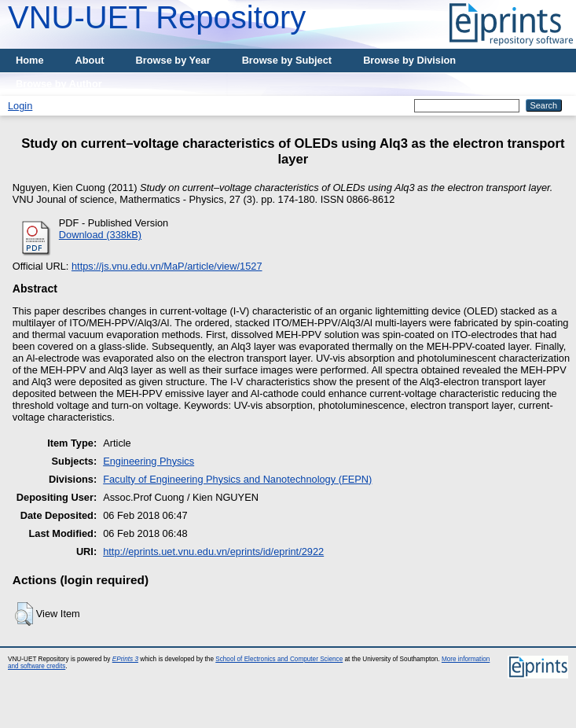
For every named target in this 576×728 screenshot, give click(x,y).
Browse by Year (173, 60)
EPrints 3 (125, 659)
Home (30, 60)
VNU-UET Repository (157, 17)
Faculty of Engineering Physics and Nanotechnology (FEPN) (237, 479)
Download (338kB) (100, 235)
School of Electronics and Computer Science (279, 659)
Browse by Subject (287, 60)
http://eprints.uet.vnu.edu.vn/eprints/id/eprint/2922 (213, 552)
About (90, 60)
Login (20, 106)
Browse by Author (59, 84)
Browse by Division (409, 60)
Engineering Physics (149, 461)
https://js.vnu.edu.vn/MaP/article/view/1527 (167, 266)
